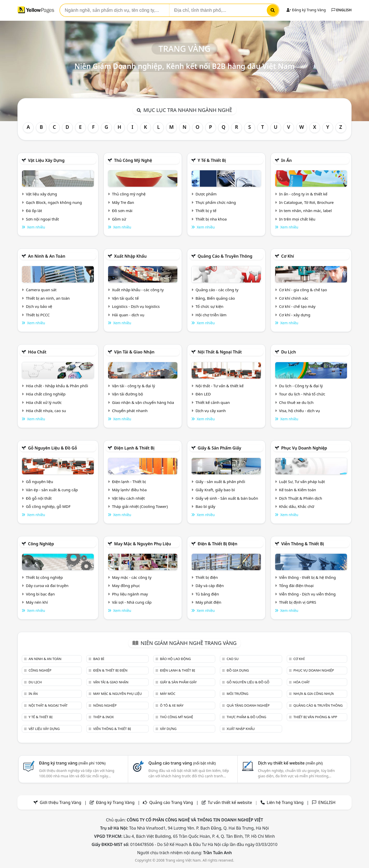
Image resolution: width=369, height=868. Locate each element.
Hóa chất (37, 352)
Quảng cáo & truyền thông (225, 256)
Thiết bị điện (207, 577)
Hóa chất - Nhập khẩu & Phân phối (57, 386)
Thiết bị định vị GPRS (298, 602)
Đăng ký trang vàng (72, 763)
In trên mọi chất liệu (297, 219)
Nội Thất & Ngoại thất (220, 352)
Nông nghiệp (105, 705)
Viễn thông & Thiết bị (303, 544)
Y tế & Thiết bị (212, 160)
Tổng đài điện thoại (296, 585)
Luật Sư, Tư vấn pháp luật (302, 482)
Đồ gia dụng (238, 670)
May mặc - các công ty (132, 577)
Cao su (233, 659)
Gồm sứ (119, 219)
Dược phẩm (206, 194)
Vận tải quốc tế (125, 298)
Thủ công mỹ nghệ (133, 160)
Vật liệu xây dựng (46, 160)
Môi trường (238, 694)
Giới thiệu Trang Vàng (60, 802)
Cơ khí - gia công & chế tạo (303, 290)
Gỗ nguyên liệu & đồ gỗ (52, 448)
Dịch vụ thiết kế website (290, 763)
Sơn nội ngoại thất (42, 219)
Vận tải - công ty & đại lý (134, 386)
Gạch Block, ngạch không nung (54, 202)
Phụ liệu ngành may (130, 594)
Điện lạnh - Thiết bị (129, 482)
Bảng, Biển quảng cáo (215, 298)
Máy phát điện (208, 602)
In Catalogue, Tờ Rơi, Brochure (306, 202)
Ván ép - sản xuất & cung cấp (52, 490)
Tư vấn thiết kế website (230, 802)
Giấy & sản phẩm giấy (219, 448)
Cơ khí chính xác (294, 298)
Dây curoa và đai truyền (47, 585)
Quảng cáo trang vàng (182, 763)
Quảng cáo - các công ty (217, 290)
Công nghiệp (41, 544)
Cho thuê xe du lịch (296, 402)
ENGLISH (342, 10)
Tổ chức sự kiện (209, 306)
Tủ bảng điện (207, 594)
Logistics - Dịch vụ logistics (136, 306)
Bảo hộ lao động (175, 659)
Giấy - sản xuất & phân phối (220, 482)
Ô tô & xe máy (172, 705)
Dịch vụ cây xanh (211, 411)
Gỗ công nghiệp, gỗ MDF (48, 506)
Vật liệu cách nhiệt (128, 498)
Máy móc (168, 694)
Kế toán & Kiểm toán (298, 490)
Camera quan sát (41, 290)
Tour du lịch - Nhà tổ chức (302, 394)
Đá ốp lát (34, 211)
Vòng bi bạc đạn (40, 594)
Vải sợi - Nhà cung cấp (132, 602)
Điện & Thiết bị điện (217, 544)
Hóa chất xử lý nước (44, 402)
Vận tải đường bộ (127, 394)
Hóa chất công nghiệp (46, 394)
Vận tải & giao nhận (134, 352)
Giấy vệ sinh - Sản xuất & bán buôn (227, 498)
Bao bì (99, 659)
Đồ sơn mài (122, 211)
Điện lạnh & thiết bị (134, 448)
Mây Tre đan (123, 202)
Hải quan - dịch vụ (128, 315)
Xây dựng (168, 729)
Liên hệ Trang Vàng (285, 802)
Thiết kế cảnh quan (213, 402)
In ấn (286, 160)
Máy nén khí (37, 602)
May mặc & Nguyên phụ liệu (142, 544)
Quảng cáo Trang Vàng (171, 802)
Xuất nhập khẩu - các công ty (138, 290)
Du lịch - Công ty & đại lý (301, 386)
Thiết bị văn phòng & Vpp (315, 717)
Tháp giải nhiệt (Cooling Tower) (140, 506)
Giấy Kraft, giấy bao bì (215, 490)
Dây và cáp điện (210, 585)
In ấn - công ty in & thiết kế (303, 194)
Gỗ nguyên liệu (39, 482)
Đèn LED (203, 394)
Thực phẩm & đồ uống (247, 717)
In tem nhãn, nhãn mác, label (305, 211)
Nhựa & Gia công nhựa (314, 694)
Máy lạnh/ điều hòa (129, 490)
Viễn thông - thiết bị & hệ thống (307, 577)
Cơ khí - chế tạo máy (297, 306)
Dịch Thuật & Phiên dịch (301, 498)
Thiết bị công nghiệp (44, 577)
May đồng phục (126, 585)
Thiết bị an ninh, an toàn (48, 298)
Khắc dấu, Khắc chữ (297, 506)
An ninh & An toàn (47, 256)
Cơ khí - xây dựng (295, 315)
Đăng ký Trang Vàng (306, 10)
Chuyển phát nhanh (130, 411)
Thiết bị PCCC (38, 315)
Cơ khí (288, 256)
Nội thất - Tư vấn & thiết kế (220, 386)
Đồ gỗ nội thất (39, 498)
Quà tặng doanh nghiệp (248, 705)
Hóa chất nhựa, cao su (46, 411)
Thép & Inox (104, 717)
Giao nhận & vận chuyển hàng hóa (143, 402)
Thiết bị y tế (206, 211)
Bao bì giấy (205, 506)
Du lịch (289, 352)
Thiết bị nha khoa (211, 219)
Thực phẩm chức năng (216, 202)
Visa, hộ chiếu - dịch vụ (300, 411)
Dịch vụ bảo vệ (39, 306)
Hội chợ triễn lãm (211, 315)
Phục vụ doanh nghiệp (304, 448)
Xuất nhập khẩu (130, 256)
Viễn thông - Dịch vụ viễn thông (307, 594)
